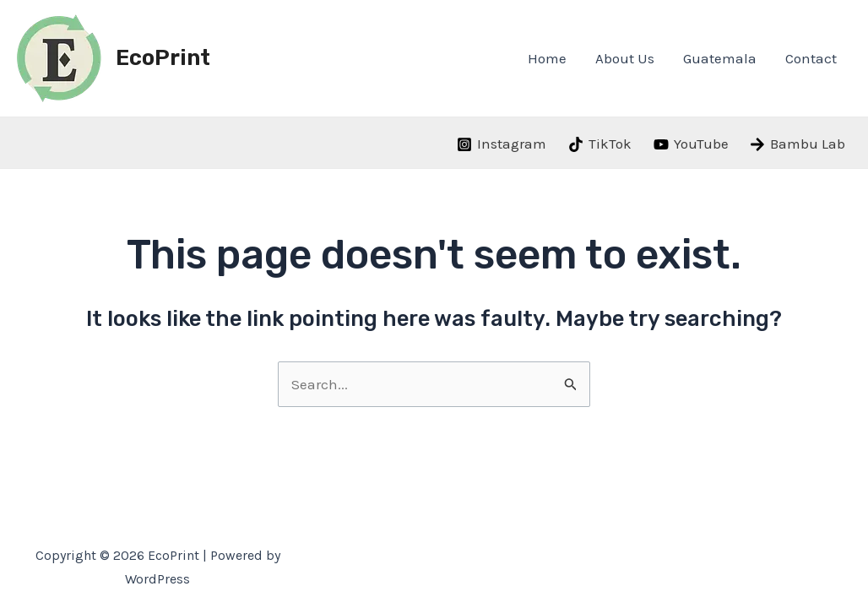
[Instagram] (502, 144)
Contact (811, 58)
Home (547, 58)
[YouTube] (691, 144)
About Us (625, 58)
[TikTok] (600, 144)
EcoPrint (163, 58)
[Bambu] (797, 144)
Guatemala (720, 58)
